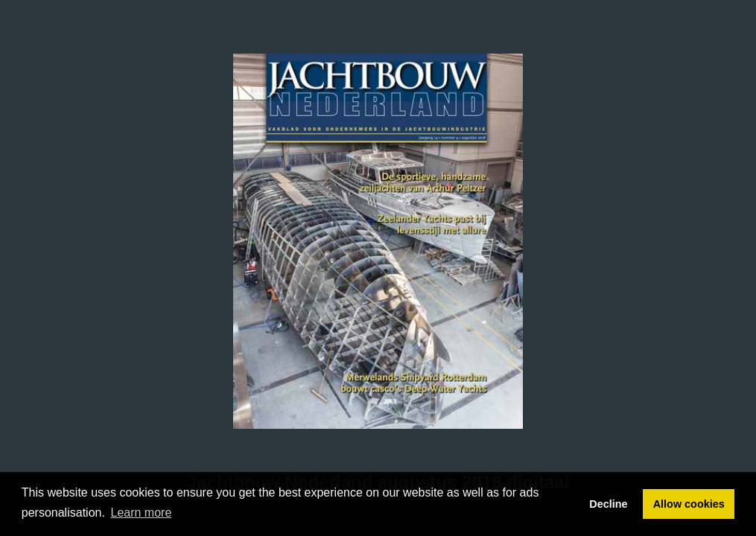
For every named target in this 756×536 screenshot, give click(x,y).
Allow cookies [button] (689, 504)
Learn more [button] (142, 513)
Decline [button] (608, 504)
